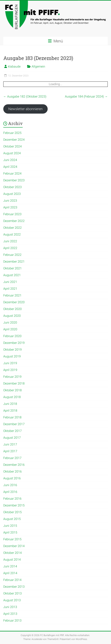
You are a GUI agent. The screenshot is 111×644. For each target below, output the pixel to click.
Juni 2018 (10, 404)
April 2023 (10, 207)
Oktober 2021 (12, 268)
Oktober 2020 (12, 309)
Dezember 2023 (14, 180)
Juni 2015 (10, 526)
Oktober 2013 (12, 593)
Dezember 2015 (14, 505)
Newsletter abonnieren (25, 109)
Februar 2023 (12, 214)
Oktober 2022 (12, 228)
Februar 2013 (12, 620)
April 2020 (10, 329)
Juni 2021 (10, 282)
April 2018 (10, 411)
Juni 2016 (10, 485)
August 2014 (12, 560)
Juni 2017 (10, 444)
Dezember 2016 (14, 465)
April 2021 (10, 289)
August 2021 (12, 275)
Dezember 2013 (14, 587)
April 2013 (10, 614)
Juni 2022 (10, 241)
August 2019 (12, 356)
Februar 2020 (12, 336)
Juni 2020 (10, 322)
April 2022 (10, 248)
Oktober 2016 (12, 471)
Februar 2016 (12, 499)
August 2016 (12, 478)
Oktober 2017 (12, 431)
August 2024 (12, 153)
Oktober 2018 (12, 390)
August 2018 (12, 397)
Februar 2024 (12, 173)
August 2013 (12, 600)
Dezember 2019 (14, 343)
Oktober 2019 (12, 350)
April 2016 (10, 492)
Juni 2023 (10, 201)
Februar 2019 (12, 377)
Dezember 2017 (14, 424)
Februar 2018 (12, 417)
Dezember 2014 (14, 546)
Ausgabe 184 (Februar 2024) (86, 96)
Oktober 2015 (12, 512)
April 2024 (10, 167)
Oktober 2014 (12, 553)
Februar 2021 (12, 295)
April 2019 (10, 370)
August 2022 (12, 234)
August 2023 (12, 194)
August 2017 (12, 438)
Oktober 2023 (12, 187)
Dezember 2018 (14, 383)
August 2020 (12, 316)
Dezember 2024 (14, 140)
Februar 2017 (12, 458)
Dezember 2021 (14, 262)
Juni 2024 (10, 160)
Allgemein (38, 66)
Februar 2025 (12, 133)
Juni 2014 (10, 566)
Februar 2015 (12, 539)
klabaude (14, 66)
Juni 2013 (10, 607)
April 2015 (10, 532)
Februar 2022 (12, 255)
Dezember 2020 (14, 302)
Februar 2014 (12, 580)
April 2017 (10, 451)
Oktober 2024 (12, 146)
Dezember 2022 (14, 221)
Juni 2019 (10, 363)
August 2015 (12, 519)
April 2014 (10, 573)
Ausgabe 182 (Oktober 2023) (25, 96)
